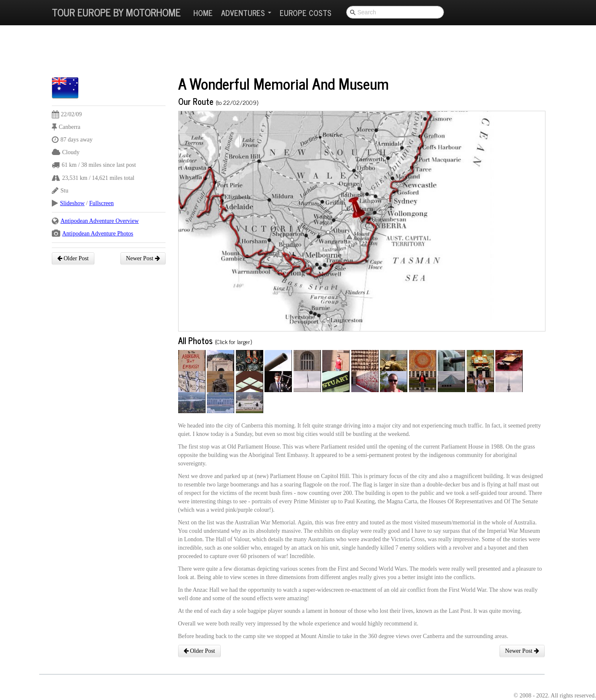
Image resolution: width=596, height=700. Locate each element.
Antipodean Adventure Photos (98, 234)
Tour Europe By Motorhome (116, 12)
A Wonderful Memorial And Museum (283, 83)
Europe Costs (306, 13)
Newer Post (143, 258)
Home (203, 13)
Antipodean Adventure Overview (100, 221)
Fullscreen (102, 203)
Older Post (73, 258)
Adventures (246, 13)
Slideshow (72, 203)
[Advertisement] (205, 53)
